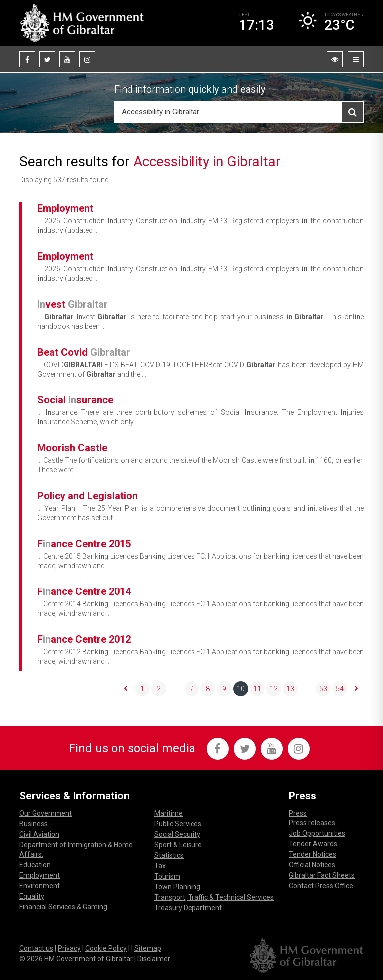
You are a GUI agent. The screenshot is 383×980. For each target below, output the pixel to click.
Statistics (169, 855)
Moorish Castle (72, 448)
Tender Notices (312, 854)
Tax (160, 866)
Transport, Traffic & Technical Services (214, 897)
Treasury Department (188, 908)
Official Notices (312, 865)
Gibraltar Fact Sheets (322, 875)
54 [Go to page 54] (340, 689)
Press (298, 813)
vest (73, 304)
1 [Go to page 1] (142, 689)
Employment (65, 208)
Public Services (178, 824)
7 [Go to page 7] (191, 689)
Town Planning (177, 887)
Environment (40, 886)
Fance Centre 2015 (84, 544)
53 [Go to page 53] (323, 689)
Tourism (167, 876)
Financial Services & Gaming (63, 907)
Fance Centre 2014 (84, 591)
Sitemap (148, 948)
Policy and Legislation (88, 496)
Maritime (168, 813)
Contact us (36, 948)
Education (35, 865)
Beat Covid (84, 352)
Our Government (46, 813)
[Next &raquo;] (356, 689)
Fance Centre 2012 (84, 639)
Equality (32, 896)
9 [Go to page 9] (224, 689)
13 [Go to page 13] (290, 689)
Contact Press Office (321, 886)
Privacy (69, 948)
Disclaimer (154, 959)
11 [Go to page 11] (257, 689)
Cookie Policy (106, 948)
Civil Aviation (39, 834)
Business (34, 824)
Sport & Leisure (178, 845)
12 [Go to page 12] (274, 689)
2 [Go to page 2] (159, 689)
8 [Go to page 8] (208, 689)
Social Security (177, 834)
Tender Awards (313, 844)
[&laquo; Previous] (126, 689)
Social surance (75, 400)
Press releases (312, 823)
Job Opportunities (317, 833)
